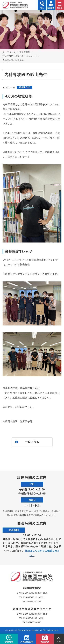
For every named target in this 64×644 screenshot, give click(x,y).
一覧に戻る (32, 442)
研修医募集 (25, 52)
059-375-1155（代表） (34, 618)
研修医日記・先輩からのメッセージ (20, 56)
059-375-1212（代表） (34, 597)
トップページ (9, 52)
